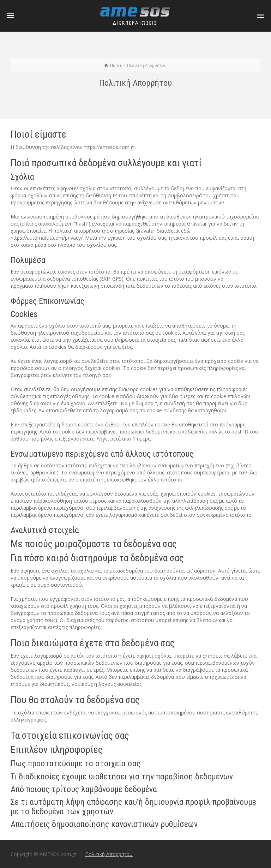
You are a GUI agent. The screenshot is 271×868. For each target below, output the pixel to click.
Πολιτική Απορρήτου (109, 854)
